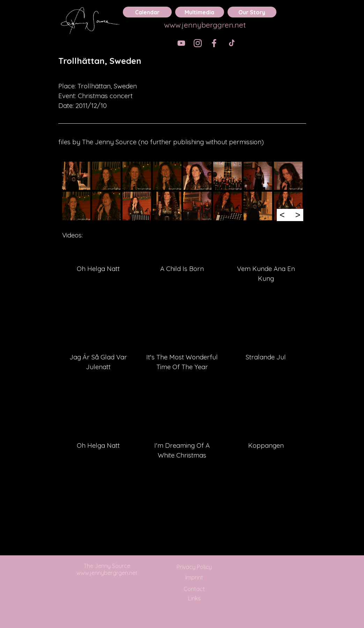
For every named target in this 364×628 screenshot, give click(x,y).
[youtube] (181, 43)
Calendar (147, 12)
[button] (76, 176)
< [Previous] (282, 215)
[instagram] (198, 43)
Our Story (252, 12)
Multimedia (199, 12)
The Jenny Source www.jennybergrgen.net (107, 569)
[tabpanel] (182, 66)
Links (194, 598)
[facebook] (214, 43)
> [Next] (298, 215)
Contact (194, 589)
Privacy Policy (194, 567)
